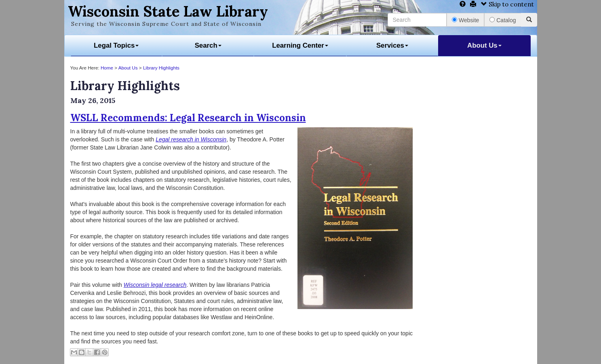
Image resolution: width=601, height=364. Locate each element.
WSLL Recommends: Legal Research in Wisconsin (188, 118)
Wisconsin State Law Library (168, 11)
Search (208, 45)
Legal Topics (116, 45)
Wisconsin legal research (155, 285)
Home (107, 68)
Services (392, 45)
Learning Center (300, 45)
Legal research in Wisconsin (191, 139)
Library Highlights (161, 68)
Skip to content (507, 4)
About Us (484, 45)
